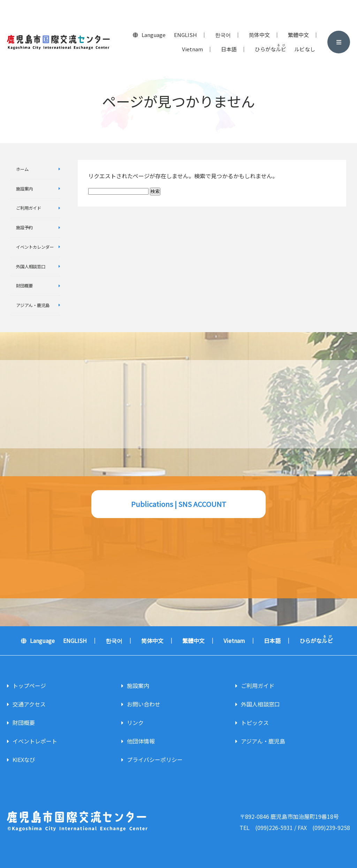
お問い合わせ (144, 704)
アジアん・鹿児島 (33, 305)
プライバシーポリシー (155, 759)
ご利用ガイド (29, 208)
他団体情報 (141, 741)
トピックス (255, 723)
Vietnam (192, 49)
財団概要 (24, 286)
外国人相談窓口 (31, 267)
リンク (135, 723)
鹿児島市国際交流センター (58, 42)
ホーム (22, 169)
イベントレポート (35, 741)
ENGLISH (185, 35)
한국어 (223, 35)
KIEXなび (24, 759)
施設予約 (24, 227)
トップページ (29, 686)
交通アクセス (29, 704)
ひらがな (271, 48)
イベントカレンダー (35, 247)
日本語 (229, 49)
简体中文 (259, 35)
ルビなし (305, 49)
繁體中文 (298, 35)
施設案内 (24, 189)
